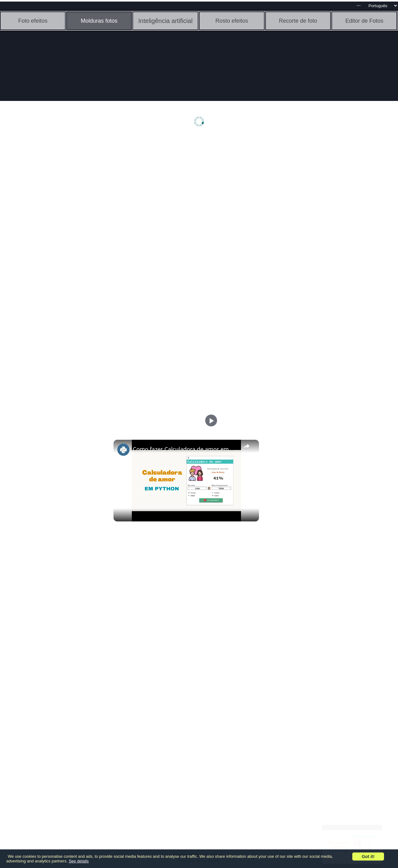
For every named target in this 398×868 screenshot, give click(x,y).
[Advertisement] (48, 235)
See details (79, 861)
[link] (123, 450)
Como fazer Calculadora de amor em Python (185, 449)
